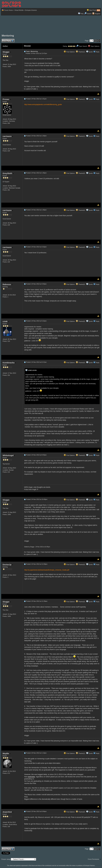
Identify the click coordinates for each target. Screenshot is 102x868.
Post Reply (8, 41)
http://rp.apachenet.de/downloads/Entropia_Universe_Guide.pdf (47, 570)
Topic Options (94, 46)
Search (88, 14)
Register (98, 14)
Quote (91, 52)
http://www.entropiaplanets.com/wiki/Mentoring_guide (43, 105)
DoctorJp (8, 565)
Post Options (69, 52)
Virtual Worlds (19, 10)
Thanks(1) (80, 52)
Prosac (7, 99)
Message (27, 46)
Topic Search (82, 46)
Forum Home (8, 10)
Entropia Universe (31, 10)
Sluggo (7, 52)
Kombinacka (9, 363)
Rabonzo (8, 284)
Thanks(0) (80, 173)
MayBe (7, 753)
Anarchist (8, 812)
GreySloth (8, 173)
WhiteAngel (9, 455)
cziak (6, 321)
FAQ (82, 14)
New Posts (93, 10)
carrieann (8, 136)
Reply (97, 52)
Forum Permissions (94, 859)
